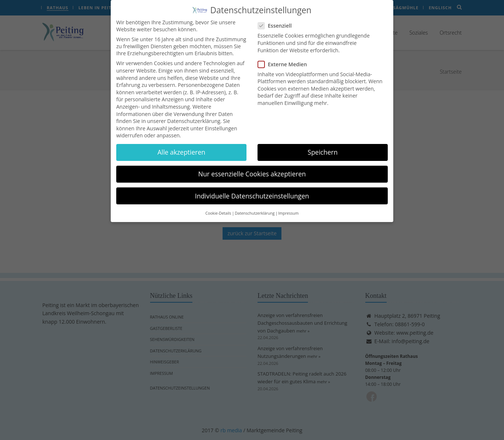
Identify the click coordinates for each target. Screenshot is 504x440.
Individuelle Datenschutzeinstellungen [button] (252, 190)
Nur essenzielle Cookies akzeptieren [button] (252, 169)
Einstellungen (221, 123)
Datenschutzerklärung (194, 115)
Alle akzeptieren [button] (181, 147)
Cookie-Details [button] (218, 208)
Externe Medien (285, 59)
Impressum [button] (288, 208)
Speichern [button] (322, 147)
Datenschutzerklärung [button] (255, 208)
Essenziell (277, 20)
